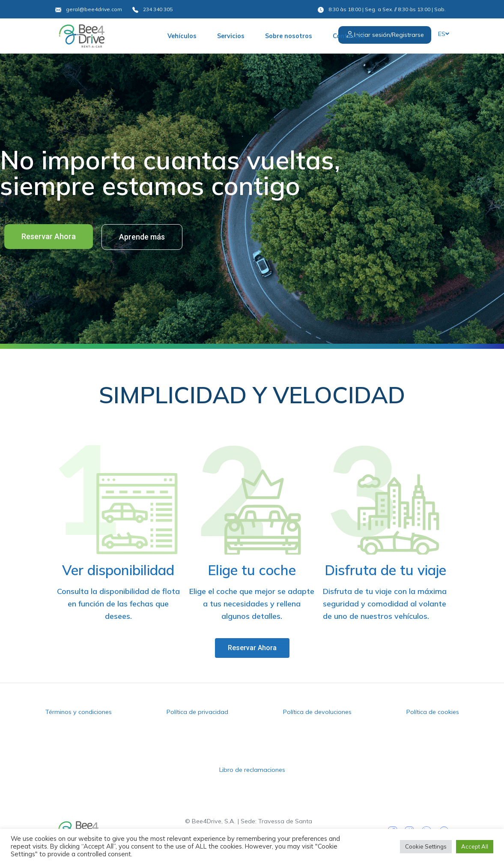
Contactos (349, 36)
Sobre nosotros (289, 36)
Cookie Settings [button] (426, 846)
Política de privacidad (197, 712)
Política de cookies (433, 712)
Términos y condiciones (79, 712)
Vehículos (182, 36)
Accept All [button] (475, 846)
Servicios (231, 36)
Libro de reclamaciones (252, 770)
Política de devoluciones (317, 712)
